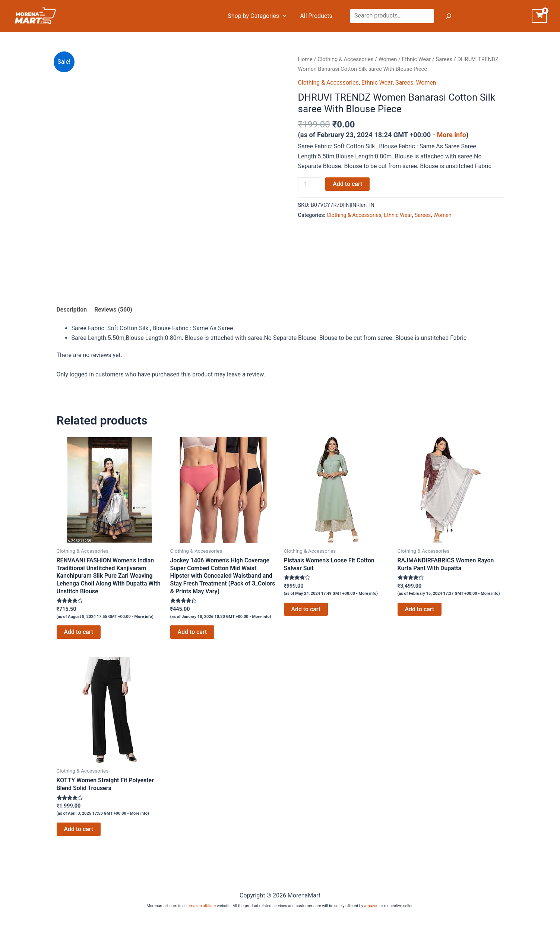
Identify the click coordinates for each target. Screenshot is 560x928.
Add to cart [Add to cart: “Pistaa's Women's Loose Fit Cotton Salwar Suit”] (306, 609)
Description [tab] (72, 310)
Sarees (445, 59)
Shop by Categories (258, 16)
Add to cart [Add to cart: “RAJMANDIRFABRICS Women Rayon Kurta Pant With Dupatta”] (420, 609)
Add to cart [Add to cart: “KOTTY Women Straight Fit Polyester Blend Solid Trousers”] (79, 830)
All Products (315, 16)
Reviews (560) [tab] (114, 310)
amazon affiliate (202, 906)
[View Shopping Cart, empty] (539, 16)
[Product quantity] (309, 184)
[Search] (447, 16)
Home (306, 59)
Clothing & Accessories (346, 59)
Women (388, 59)
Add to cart (348, 184)
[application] (284, 16)
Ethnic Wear (417, 59)
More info (452, 135)
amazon (371, 906)
